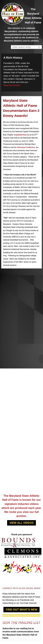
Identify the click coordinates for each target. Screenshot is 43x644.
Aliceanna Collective (26, 147)
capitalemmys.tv (22, 135)
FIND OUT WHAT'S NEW (21, 609)
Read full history (12, 85)
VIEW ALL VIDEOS (21, 523)
